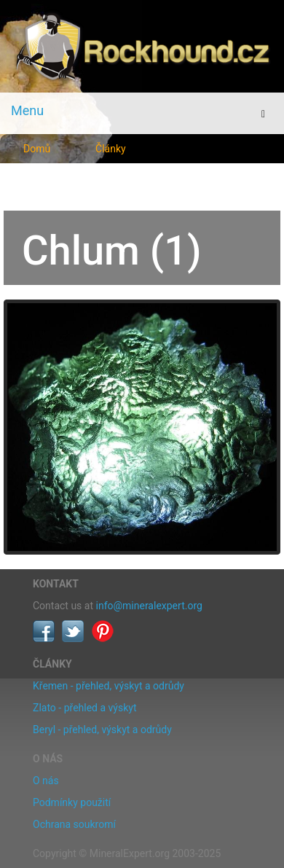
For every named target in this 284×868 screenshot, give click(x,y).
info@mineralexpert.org (149, 606)
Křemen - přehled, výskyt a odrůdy (109, 686)
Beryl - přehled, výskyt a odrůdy (102, 730)
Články (111, 149)
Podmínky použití (72, 802)
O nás (46, 781)
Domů (37, 149)
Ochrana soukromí (74, 824)
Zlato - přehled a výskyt (84, 708)
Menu (27, 110)
